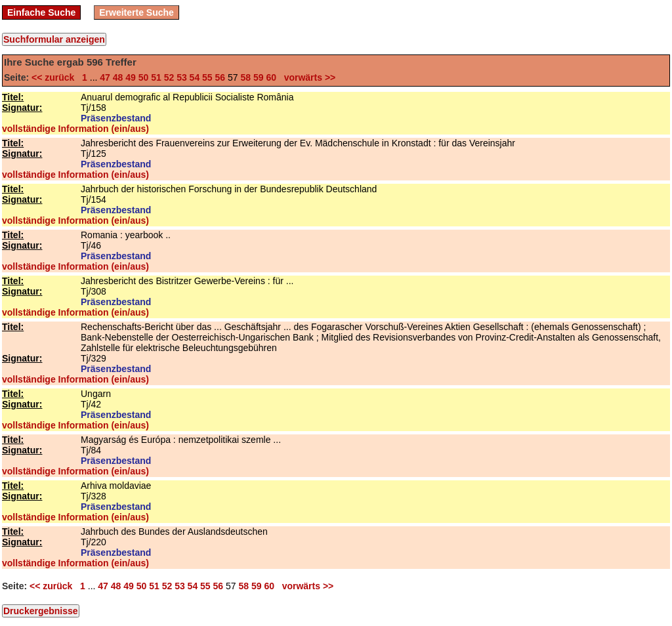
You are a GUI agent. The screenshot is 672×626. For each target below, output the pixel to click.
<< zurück (55, 77)
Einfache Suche (41, 12)
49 (131, 77)
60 (271, 77)
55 (207, 77)
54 (195, 77)
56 (220, 77)
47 (105, 77)
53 (182, 77)
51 (156, 77)
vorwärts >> (307, 77)
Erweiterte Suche (136, 12)
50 (144, 77)
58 (245, 77)
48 (118, 77)
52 (169, 77)
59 (259, 77)
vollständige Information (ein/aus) (75, 129)
